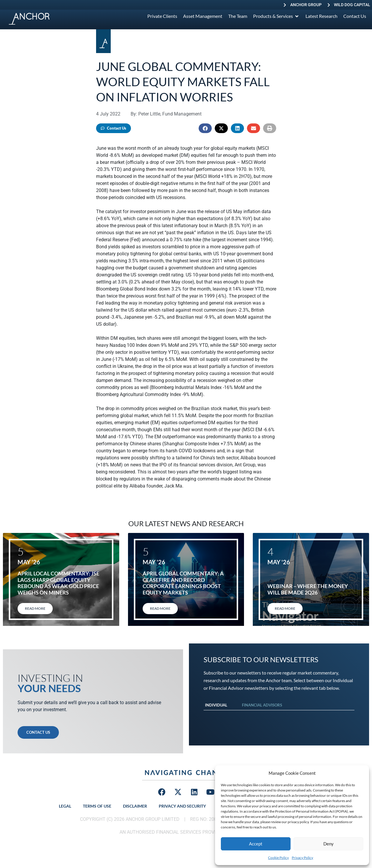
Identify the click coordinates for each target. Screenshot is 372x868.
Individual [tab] (216, 705)
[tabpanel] (279, 716)
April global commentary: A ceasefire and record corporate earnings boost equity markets (183, 583)
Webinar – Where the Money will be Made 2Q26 (308, 589)
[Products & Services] (276, 16)
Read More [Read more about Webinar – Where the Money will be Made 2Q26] (285, 608)
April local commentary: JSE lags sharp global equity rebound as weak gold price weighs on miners (58, 583)
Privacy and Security (182, 806)
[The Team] (238, 16)
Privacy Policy (302, 858)
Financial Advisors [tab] (262, 705)
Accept (256, 844)
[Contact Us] (355, 16)
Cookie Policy (278, 858)
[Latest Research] (321, 16)
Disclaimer (135, 806)
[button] (205, 128)
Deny (329, 844)
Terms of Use (97, 806)
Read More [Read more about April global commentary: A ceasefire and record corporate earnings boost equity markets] (160, 608)
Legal (65, 806)
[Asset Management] (203, 16)
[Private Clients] (162, 16)
